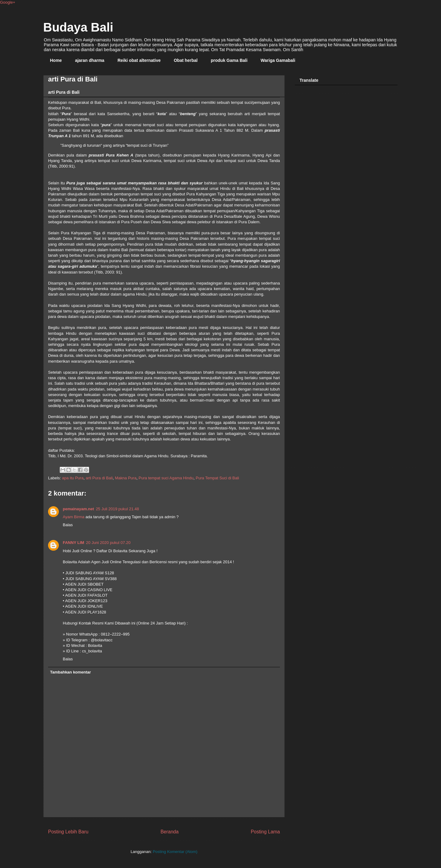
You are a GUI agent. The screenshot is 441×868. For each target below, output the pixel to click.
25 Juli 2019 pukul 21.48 (117, 509)
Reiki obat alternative (139, 60)
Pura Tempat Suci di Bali (217, 478)
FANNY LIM (73, 543)
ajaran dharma (90, 60)
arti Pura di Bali (99, 478)
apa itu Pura (73, 478)
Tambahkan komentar (71, 672)
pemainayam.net (78, 509)
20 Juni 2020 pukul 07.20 (108, 543)
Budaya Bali (78, 27)
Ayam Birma (74, 517)
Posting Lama (265, 832)
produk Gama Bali (229, 60)
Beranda (170, 832)
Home (56, 60)
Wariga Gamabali (278, 60)
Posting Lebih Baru (68, 832)
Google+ (8, 2)
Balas (68, 525)
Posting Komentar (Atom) (175, 852)
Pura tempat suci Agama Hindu (166, 478)
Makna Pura (126, 478)
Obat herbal (186, 60)
